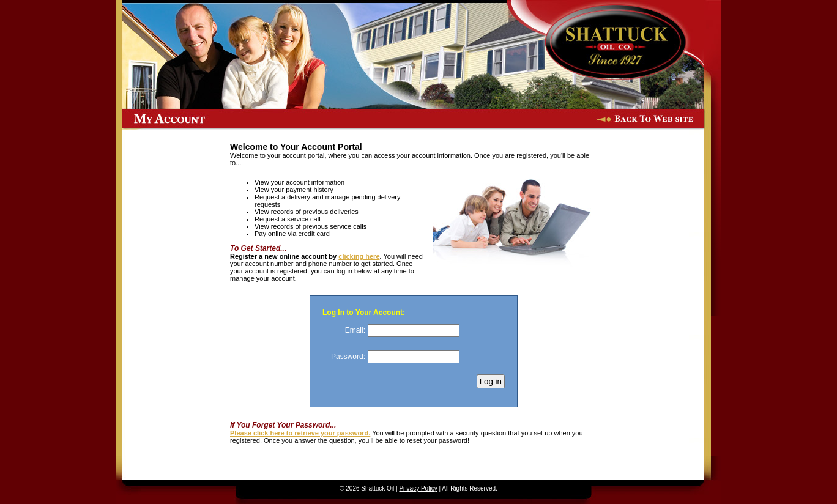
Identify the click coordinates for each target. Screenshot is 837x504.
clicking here (359, 256)
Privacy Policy (418, 488)
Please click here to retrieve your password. (300, 433)
